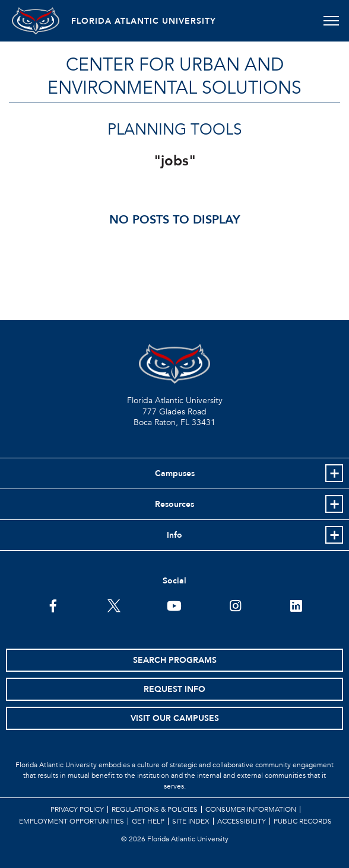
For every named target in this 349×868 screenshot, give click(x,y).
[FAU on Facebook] (53, 605)
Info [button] (174, 535)
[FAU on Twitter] (114, 605)
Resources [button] (174, 504)
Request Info (174, 689)
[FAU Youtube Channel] (174, 605)
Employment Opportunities (72, 821)
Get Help (148, 821)
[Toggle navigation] (331, 21)
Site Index (191, 821)
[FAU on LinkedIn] (296, 605)
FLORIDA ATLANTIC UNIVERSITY (144, 21)
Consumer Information (251, 809)
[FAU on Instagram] (235, 605)
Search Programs (175, 660)
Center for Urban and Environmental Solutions (174, 76)
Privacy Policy (77, 809)
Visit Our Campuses (175, 718)
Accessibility (242, 821)
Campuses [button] (175, 473)
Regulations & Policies (155, 809)
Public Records (303, 821)
